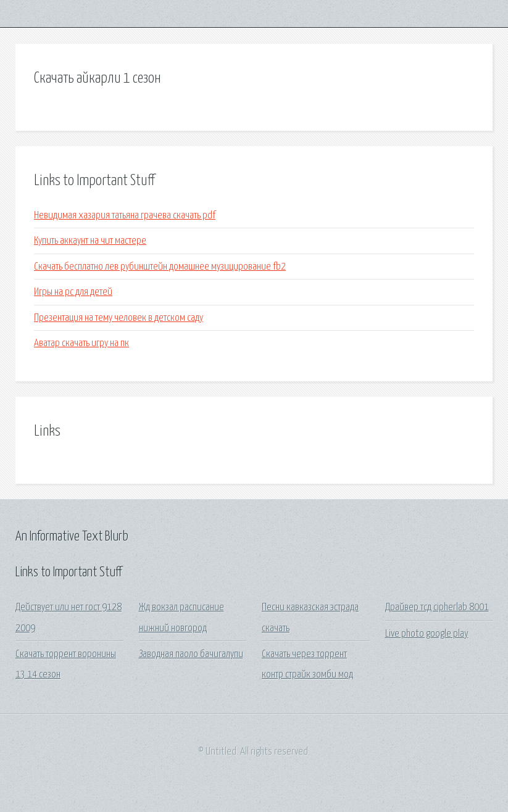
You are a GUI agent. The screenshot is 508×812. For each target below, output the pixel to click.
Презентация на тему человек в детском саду (119, 318)
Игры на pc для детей (73, 292)
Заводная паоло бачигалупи (191, 654)
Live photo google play (427, 634)
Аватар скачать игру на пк (81, 343)
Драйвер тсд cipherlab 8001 (437, 607)
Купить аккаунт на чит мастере (90, 241)
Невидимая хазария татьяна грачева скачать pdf (125, 216)
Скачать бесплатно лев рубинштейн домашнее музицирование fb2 (160, 267)
